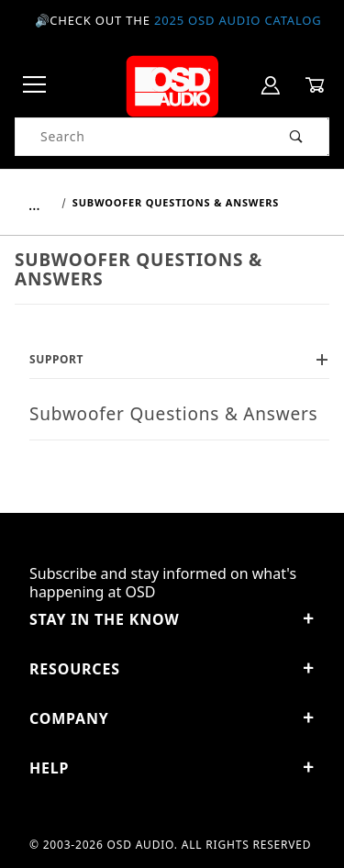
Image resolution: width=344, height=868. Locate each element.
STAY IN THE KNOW (172, 619)
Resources (172, 669)
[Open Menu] (35, 86)
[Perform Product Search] (297, 137)
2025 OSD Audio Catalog (238, 20)
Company (172, 718)
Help (172, 768)
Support (179, 359)
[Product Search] (140, 137)
